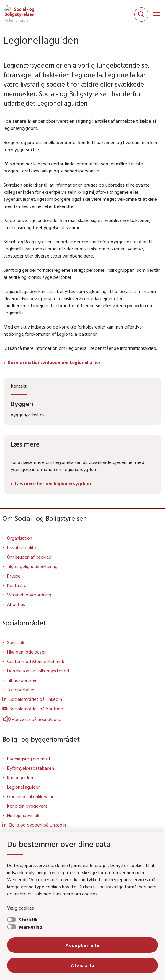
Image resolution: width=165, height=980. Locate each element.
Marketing (31, 927)
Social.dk (16, 642)
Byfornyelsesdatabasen (31, 768)
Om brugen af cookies (29, 557)
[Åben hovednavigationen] (159, 14)
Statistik (28, 920)
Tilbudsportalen (22, 680)
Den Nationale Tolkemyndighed (38, 671)
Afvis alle (83, 965)
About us (16, 604)
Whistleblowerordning (29, 595)
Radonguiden (20, 777)
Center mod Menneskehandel (37, 661)
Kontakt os (18, 585)
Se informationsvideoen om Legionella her (54, 362)
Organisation (20, 538)
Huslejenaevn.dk (23, 815)
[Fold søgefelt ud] (141, 14)
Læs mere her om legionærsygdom (53, 483)
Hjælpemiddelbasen (27, 652)
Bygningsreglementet (29, 759)
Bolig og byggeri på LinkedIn (38, 825)
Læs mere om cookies (75, 894)
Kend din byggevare (27, 806)
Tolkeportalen (21, 690)
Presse (14, 576)
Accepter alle (83, 945)
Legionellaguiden (24, 787)
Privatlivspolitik (22, 547)
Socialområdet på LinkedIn (36, 699)
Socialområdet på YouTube (36, 709)
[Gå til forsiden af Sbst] (17, 14)
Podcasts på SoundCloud (32, 719)
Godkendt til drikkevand (31, 796)
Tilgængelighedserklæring (32, 566)
